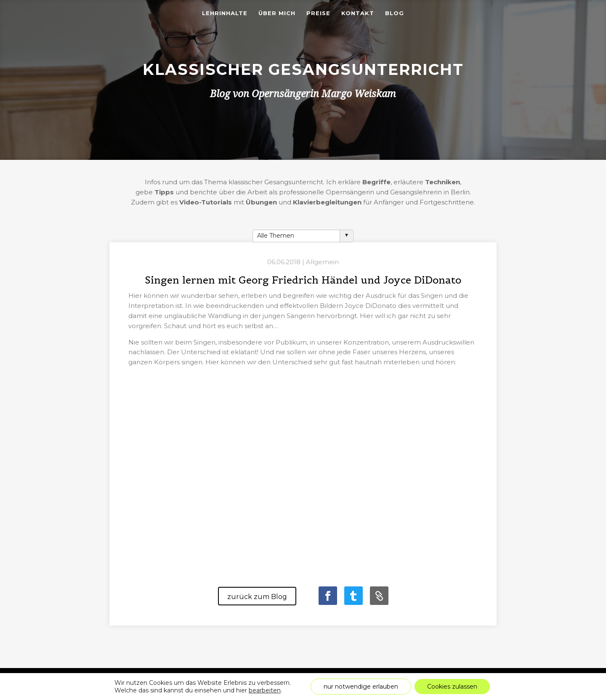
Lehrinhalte (225, 13)
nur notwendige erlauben (361, 687)
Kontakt (358, 13)
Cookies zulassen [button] (452, 687)
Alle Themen (276, 236)
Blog (395, 13)
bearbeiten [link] (265, 690)
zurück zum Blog (257, 597)
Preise (318, 13)
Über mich (277, 13)
